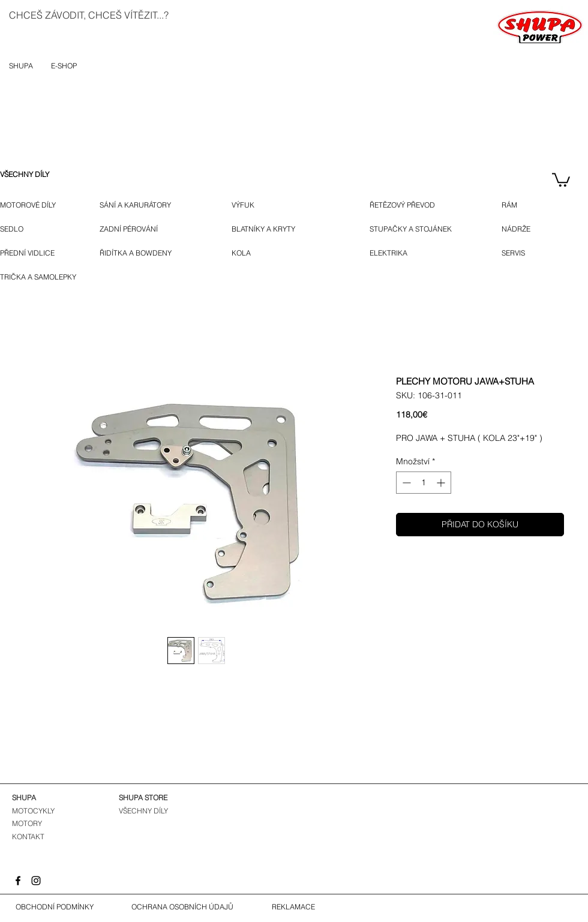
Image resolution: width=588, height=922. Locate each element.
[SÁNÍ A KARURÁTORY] (145, 205)
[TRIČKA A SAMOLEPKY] (41, 277)
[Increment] (442, 483)
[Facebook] (18, 881)
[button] (561, 179)
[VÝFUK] (250, 205)
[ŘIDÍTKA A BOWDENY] (149, 253)
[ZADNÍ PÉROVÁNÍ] (139, 229)
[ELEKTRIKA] (390, 253)
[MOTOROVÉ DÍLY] (33, 205)
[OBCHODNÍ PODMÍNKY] (55, 907)
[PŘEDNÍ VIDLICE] (32, 253)
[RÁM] (519, 205)
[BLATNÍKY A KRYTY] (284, 229)
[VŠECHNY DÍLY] (33, 175)
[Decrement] (405, 483)
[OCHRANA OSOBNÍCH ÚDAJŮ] (182, 907)
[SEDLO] (13, 229)
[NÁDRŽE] (520, 229)
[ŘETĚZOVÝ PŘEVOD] (418, 205)
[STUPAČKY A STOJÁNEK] (419, 229)
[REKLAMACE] (293, 907)
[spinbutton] (424, 483)
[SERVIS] (516, 253)
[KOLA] (249, 253)
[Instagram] (36, 881)
